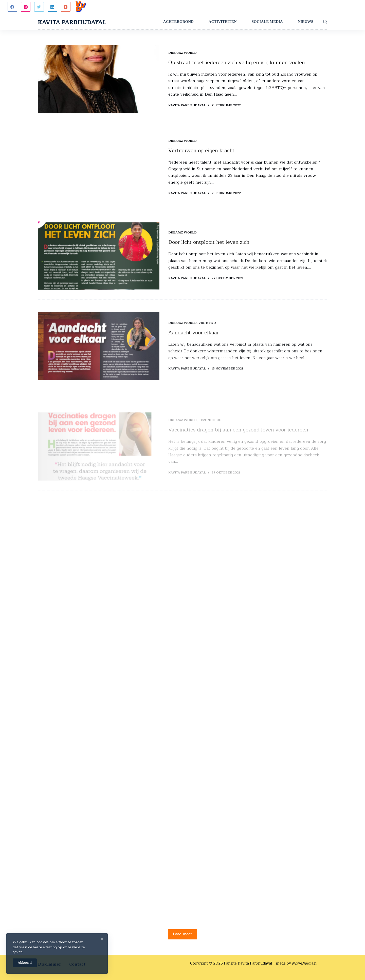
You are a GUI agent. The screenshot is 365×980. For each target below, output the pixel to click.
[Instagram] (26, 7)
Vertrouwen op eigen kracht (201, 152)
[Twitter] (39, 7)
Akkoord (25, 963)
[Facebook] (12, 7)
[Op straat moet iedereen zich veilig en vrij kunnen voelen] (99, 80)
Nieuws (306, 22)
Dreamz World (182, 53)
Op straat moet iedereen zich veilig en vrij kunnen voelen (237, 63)
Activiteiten (223, 22)
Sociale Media (267, 22)
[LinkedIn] (52, 7)
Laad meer (182, 934)
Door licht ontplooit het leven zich (209, 250)
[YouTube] (66, 7)
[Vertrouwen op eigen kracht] (99, 169)
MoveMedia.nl (305, 963)
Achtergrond (178, 22)
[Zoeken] (325, 22)
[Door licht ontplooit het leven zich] (99, 263)
